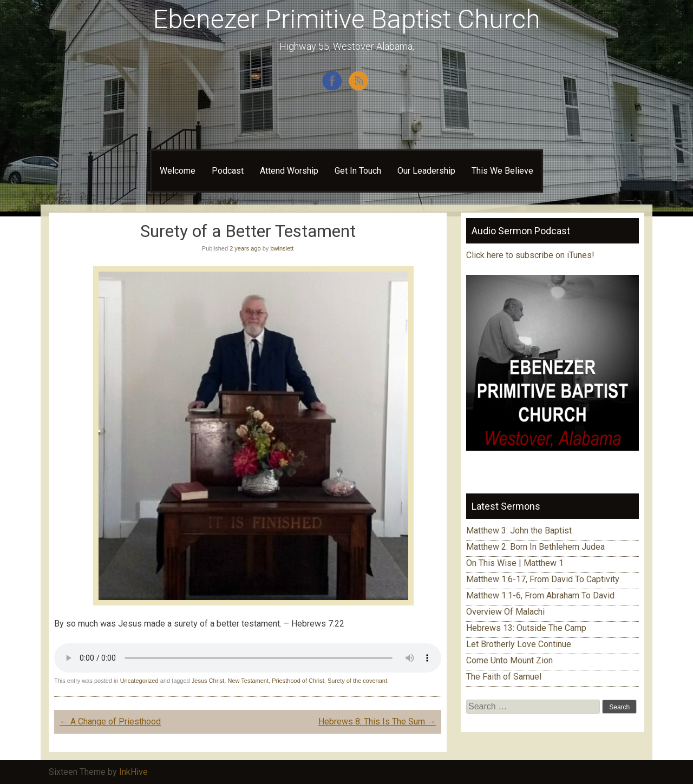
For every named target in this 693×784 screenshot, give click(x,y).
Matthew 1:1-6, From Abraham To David (540, 595)
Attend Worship (289, 171)
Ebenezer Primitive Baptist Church (347, 19)
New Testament (248, 681)
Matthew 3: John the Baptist (519, 531)
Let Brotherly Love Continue (519, 644)
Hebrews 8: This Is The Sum (377, 722)
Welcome (178, 171)
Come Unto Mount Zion (509, 660)
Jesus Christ (208, 681)
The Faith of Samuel (504, 677)
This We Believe (502, 171)
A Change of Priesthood (110, 722)
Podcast (228, 171)
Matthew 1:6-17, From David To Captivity (543, 579)
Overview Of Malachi (505, 612)
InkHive (133, 772)
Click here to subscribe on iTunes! (531, 255)
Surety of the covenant (357, 681)
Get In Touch (358, 171)
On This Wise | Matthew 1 (515, 563)
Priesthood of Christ (298, 681)
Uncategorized (139, 681)
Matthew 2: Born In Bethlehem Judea (535, 547)
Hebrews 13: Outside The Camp (526, 628)
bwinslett (282, 248)
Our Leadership (426, 171)
